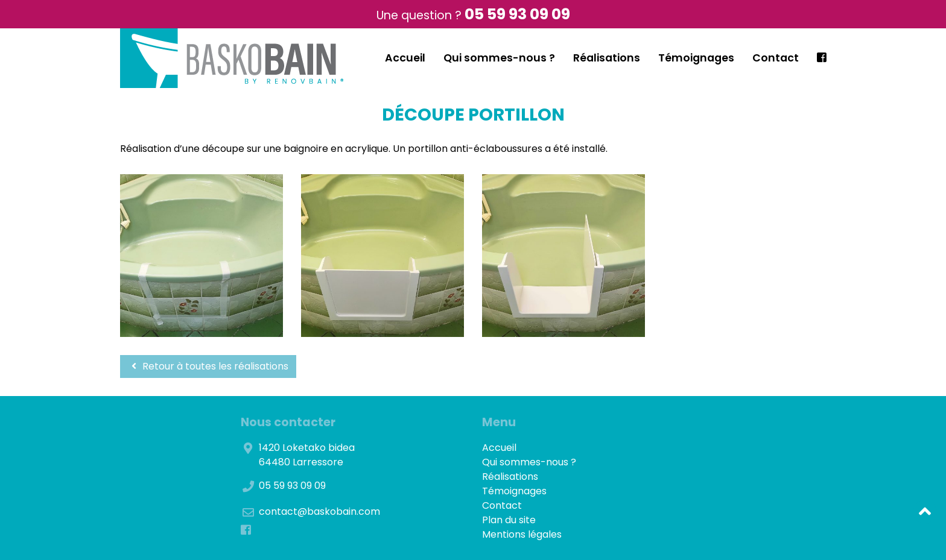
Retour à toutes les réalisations (208, 366)
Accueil (405, 58)
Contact (776, 58)
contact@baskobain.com (319, 511)
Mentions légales (522, 534)
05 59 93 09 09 (517, 14)
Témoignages (696, 58)
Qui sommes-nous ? (499, 58)
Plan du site (509, 520)
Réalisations (607, 58)
